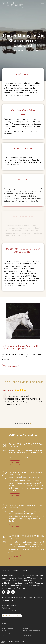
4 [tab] (22, 424)
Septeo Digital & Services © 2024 (15, 642)
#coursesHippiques (15, 576)
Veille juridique (6, 633)
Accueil (4, 623)
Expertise (5, 626)
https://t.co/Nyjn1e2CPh (22, 581)
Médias (25, 626)
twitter (8, 592)
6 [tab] (26, 424)
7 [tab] (28, 424)
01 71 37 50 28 (11, 610)
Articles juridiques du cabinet (31, 631)
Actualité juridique (7, 628)
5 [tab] (24, 424)
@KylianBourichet (36, 583)
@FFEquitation (31, 578)
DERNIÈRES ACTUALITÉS (23, 435)
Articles (4, 638)
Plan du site (5, 636)
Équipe (25, 623)
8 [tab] (30, 424)
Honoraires (26, 628)
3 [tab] (20, 424)
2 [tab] (18, 424)
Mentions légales (28, 636)
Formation (26, 633)
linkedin (13, 592)
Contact (4, 631)
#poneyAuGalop (14, 578)
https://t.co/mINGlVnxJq (15, 588)
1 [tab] (16, 424)
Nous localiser (13, 616)
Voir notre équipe (10, 366)
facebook (3, 592)
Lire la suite (15, 463)
